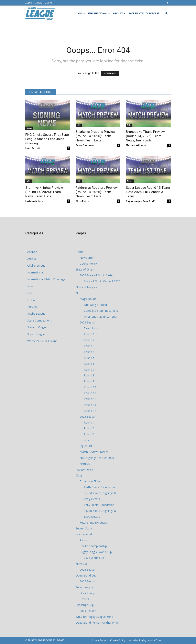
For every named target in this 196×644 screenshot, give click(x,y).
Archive (119, 13)
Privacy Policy (84, 470)
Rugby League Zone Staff (140, 201)
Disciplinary (87, 593)
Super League (36, 334)
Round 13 (90, 405)
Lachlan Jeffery (34, 201)
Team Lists (91, 328)
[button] (166, 13)
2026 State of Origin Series (97, 275)
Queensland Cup (86, 575)
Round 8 (89, 375)
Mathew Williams (136, 145)
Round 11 (90, 393)
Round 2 (89, 340)
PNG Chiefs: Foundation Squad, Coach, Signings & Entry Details (100, 511)
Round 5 (89, 358)
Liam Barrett (33, 148)
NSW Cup (82, 564)
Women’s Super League (42, 341)
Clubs (79, 475)
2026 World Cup (94, 558)
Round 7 (89, 369)
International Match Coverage (46, 279)
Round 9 (89, 381)
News (29, 128)
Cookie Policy (88, 264)
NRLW (31, 300)
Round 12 (90, 399)
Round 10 (90, 387)
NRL (81, 13)
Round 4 (89, 352)
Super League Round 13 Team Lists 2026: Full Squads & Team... (148, 192)
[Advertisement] (98, 30)
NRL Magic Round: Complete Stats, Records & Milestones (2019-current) (101, 311)
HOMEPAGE (110, 73)
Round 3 (89, 346)
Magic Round (88, 299)
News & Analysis (86, 287)
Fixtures (85, 464)
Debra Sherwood (85, 145)
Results (84, 440)
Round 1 (89, 334)
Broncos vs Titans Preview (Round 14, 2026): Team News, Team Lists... (145, 136)
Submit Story (84, 528)
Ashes (84, 540)
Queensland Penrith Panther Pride (97, 623)
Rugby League (36, 314)
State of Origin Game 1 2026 (102, 281)
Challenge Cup (36, 266)
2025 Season (88, 417)
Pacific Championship (93, 546)
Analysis (32, 252)
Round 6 (89, 364)
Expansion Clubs (90, 481)
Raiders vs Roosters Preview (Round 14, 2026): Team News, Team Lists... (97, 192)
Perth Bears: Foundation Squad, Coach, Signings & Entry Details (100, 493)
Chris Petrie (82, 201)
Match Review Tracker (94, 452)
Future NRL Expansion (94, 522)
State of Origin (37, 327)
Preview (32, 307)
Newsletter (87, 258)
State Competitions (40, 320)
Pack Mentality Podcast (144, 13)
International (99, 13)
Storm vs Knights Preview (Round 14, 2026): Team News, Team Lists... (44, 192)
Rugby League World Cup (96, 552)
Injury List (86, 446)
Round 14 (90, 411)
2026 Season (88, 322)
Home (80, 252)
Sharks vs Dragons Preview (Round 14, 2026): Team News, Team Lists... (96, 136)
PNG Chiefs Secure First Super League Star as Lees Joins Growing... (48, 139)
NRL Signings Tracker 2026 (97, 458)
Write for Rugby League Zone (94, 617)
